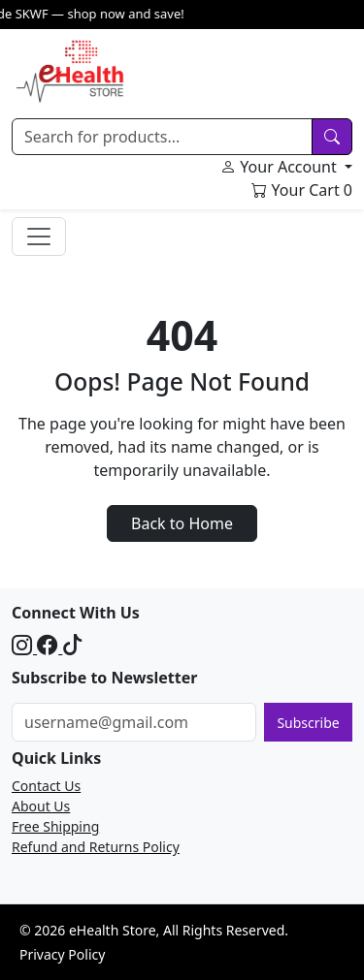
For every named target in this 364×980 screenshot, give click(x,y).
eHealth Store (113, 930)
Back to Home (182, 523)
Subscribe (308, 723)
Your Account (281, 167)
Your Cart (302, 190)
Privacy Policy (62, 954)
